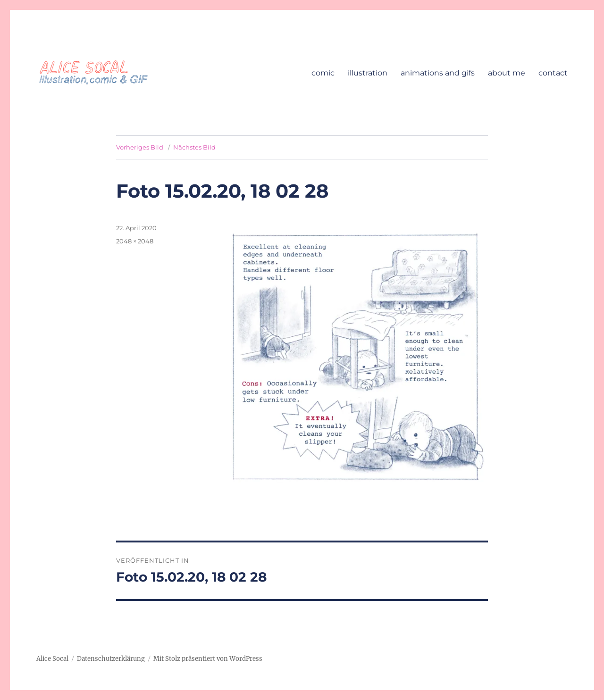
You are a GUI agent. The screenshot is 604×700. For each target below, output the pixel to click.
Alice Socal (52, 659)
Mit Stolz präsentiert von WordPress (208, 659)
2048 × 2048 (135, 241)
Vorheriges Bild (140, 147)
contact (553, 73)
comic (323, 73)
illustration (368, 73)
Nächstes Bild (194, 147)
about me (507, 73)
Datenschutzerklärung (111, 659)
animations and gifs (438, 73)
